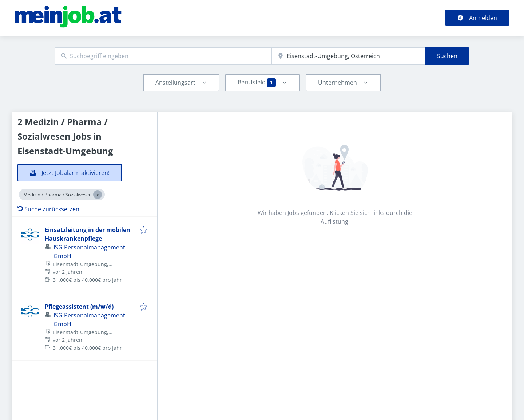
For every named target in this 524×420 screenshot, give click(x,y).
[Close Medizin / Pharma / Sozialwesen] (98, 195)
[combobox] (163, 56)
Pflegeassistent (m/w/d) (79, 307)
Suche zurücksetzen (48, 209)
